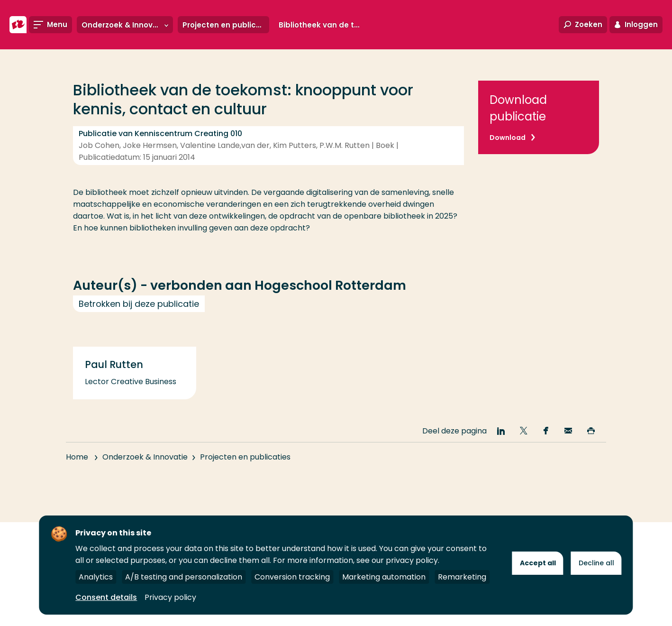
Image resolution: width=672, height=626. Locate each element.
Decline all (596, 563)
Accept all (538, 563)
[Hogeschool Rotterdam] (18, 25)
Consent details (106, 597)
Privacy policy (170, 597)
